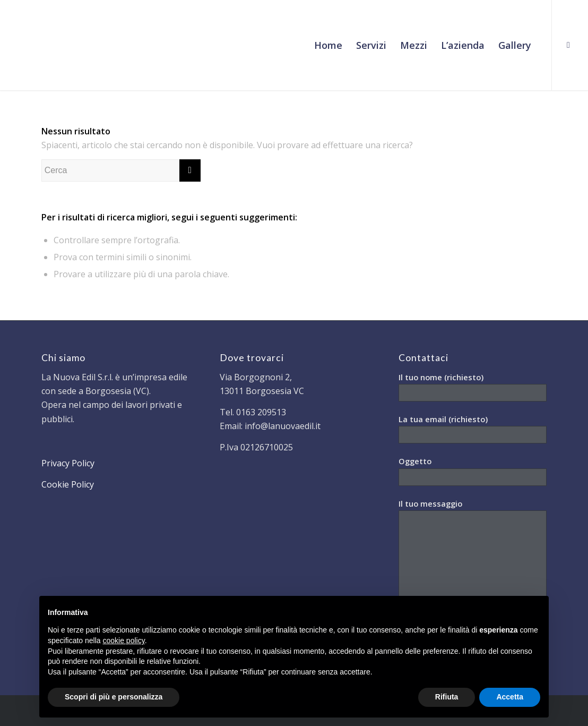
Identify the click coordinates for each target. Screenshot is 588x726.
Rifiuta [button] (447, 697)
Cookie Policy (68, 484)
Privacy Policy (68, 463)
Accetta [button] (510, 697)
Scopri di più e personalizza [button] (114, 697)
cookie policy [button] (124, 640)
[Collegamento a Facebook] (568, 45)
